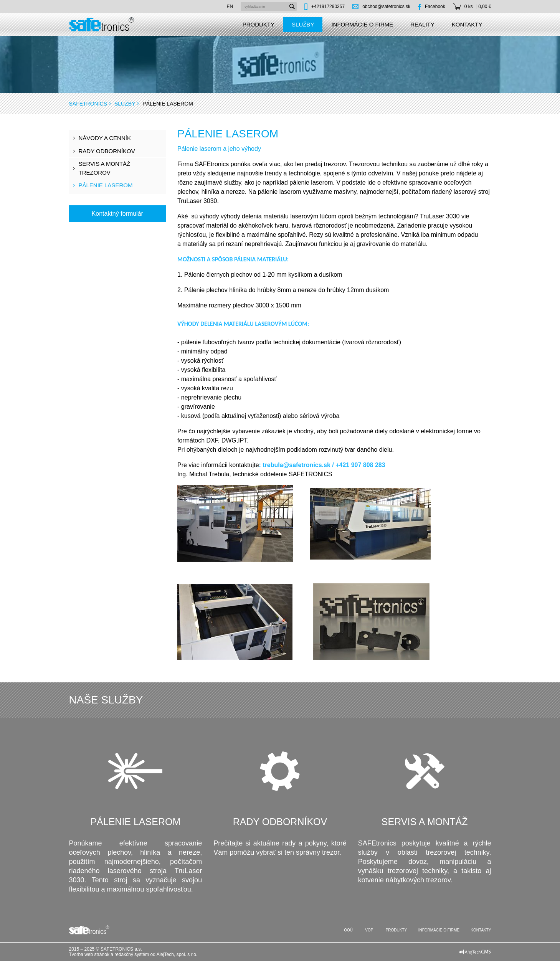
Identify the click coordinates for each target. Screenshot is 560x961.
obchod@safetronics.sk (386, 7)
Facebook (435, 7)
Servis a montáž (425, 822)
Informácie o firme (362, 24)
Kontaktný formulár (117, 214)
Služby (303, 24)
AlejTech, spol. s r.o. (177, 954)
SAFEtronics (88, 104)
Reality (422, 24)
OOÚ (348, 930)
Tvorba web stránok (89, 954)
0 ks (469, 7)
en (230, 7)
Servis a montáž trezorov (105, 168)
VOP (369, 930)
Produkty (259, 24)
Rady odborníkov (107, 151)
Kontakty (467, 24)
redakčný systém (132, 954)
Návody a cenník (105, 138)
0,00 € (485, 7)
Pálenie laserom (106, 185)
